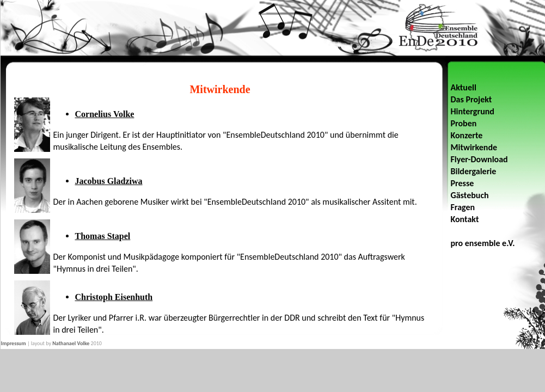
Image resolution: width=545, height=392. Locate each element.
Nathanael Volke (71, 343)
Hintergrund (473, 111)
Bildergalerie (474, 171)
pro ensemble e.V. (483, 243)
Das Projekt (471, 99)
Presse (463, 183)
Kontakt (465, 219)
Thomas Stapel (103, 236)
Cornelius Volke (105, 114)
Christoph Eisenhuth (114, 297)
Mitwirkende (474, 147)
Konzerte (467, 135)
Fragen (463, 207)
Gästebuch (470, 195)
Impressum (14, 343)
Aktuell (464, 87)
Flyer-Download (479, 159)
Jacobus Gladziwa (109, 181)
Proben (464, 123)
